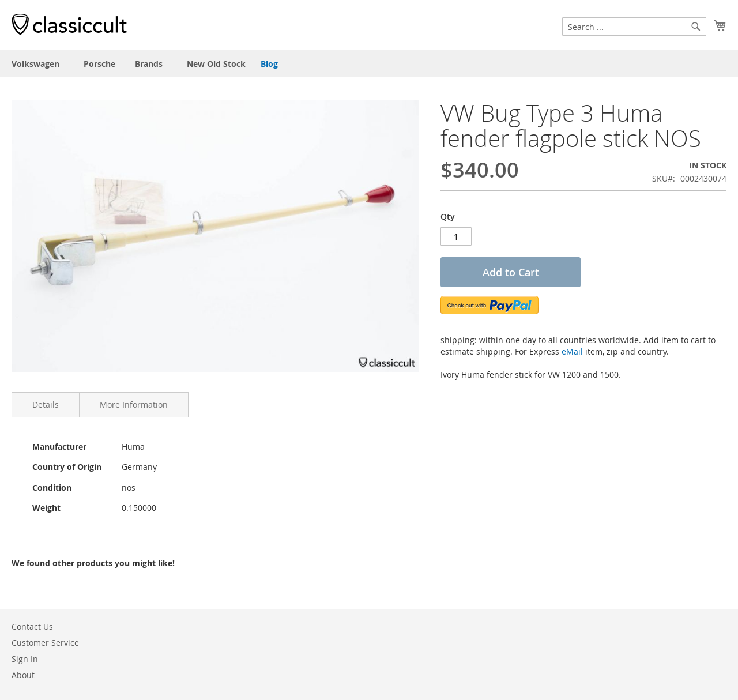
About (23, 675)
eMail (572, 351)
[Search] (696, 27)
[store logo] (69, 24)
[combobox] (634, 27)
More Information (134, 404)
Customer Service (45, 643)
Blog (269, 64)
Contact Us (32, 626)
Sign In (25, 659)
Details (46, 404)
